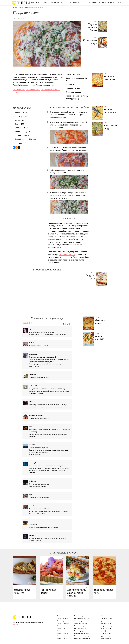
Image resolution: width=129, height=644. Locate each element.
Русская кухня (105, 616)
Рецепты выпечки (63, 616)
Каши (85, 3)
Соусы (111, 3)
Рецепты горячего (63, 618)
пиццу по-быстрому (67, 254)
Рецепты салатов (62, 633)
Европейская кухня (107, 618)
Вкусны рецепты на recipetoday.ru (21, 3)
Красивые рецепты (81, 626)
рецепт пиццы (29, 85)
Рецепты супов (62, 638)
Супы (119, 3)
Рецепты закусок (62, 626)
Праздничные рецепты (82, 618)
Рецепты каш (61, 628)
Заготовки (66, 3)
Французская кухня (107, 628)
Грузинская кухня (106, 636)
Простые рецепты (80, 628)
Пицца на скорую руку (40, 92)
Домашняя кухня (106, 621)
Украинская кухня (107, 633)
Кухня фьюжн (105, 631)
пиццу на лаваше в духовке (58, 407)
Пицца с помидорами (21, 92)
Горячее (45, 3)
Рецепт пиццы (19, 89)
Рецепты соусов (62, 636)
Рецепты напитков (63, 631)
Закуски (77, 3)
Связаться (16, 624)
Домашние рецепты (81, 623)
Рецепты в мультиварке (82, 638)
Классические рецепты (82, 633)
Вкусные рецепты (80, 631)
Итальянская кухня (107, 623)
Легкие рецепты (80, 621)
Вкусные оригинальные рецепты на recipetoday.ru (22, 617)
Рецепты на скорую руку (51, 89)
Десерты (55, 3)
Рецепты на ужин (33, 89)
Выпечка (35, 3)
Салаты (103, 3)
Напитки (93, 3)
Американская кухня (107, 626)
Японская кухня (106, 638)
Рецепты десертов (63, 621)
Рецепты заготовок (63, 623)
